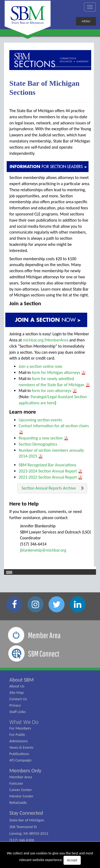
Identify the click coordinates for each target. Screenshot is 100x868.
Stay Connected (26, 813)
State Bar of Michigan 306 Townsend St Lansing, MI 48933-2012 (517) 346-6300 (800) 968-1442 (29, 833)
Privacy (15, 705)
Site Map (17, 692)
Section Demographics (38, 444)
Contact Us (18, 699)
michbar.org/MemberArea (45, 340)
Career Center (21, 790)
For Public (17, 735)
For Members (20, 728)
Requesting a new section (44, 438)
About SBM (22, 680)
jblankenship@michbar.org (43, 550)
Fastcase (16, 783)
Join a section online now (40, 366)
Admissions (19, 741)
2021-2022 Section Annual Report (51, 477)
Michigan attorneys (66, 372)
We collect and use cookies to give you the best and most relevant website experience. (50, 858)
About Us (17, 686)
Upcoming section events (40, 420)
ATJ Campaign (20, 760)
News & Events (21, 747)
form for (39, 372)
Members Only (25, 771)
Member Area (21, 777)
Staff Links (17, 712)
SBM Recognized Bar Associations (47, 465)
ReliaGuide (18, 802)
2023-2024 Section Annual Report (51, 471)
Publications (19, 754)
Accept (72, 860)
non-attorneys (62, 391)
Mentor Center (21, 796)
